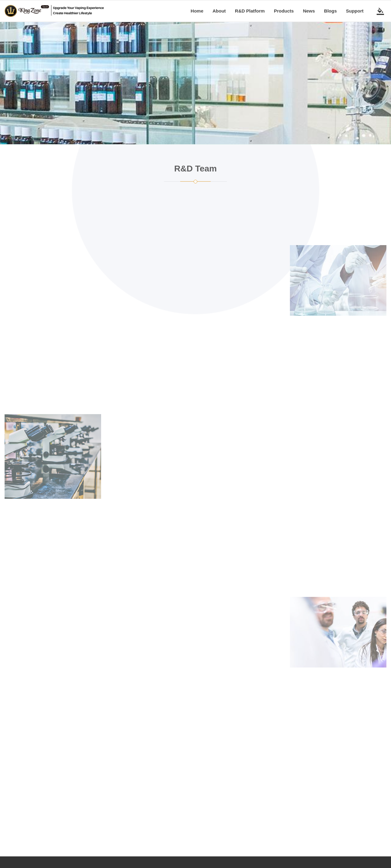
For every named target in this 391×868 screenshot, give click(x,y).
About (219, 11)
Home (197, 11)
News (309, 11)
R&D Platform (250, 11)
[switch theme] (380, 11)
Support (355, 11)
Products (284, 11)
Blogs (331, 11)
